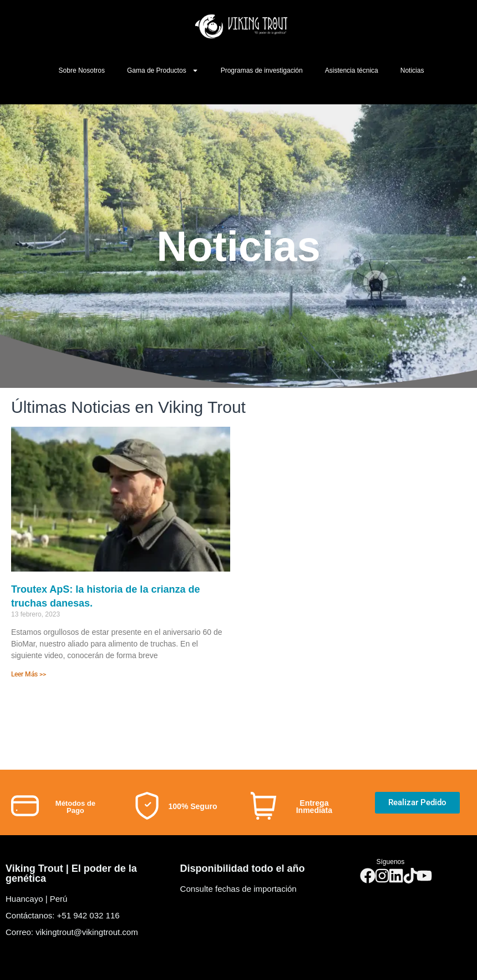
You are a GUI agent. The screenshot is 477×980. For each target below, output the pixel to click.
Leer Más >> (29, 674)
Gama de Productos (163, 70)
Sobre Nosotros (82, 70)
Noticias (412, 70)
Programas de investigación (262, 70)
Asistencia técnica (352, 70)
